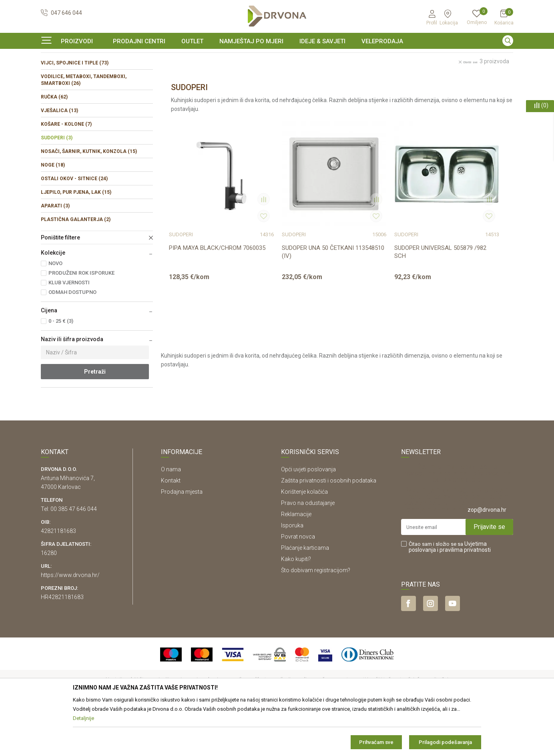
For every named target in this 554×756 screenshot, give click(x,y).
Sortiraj (365, 91)
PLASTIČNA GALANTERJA (76, 268)
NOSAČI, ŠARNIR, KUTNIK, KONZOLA (89, 200)
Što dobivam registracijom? (316, 619)
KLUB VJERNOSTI (69, 331)
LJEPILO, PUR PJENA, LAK (76, 241)
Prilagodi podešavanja (445, 742)
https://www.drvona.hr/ (70, 624)
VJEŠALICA (59, 159)
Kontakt (171, 529)
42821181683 (58, 580)
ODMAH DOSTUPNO (72, 341)
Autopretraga (329, 91)
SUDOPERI (57, 187)
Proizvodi (52, 74)
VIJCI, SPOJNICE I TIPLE (75, 112)
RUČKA (54, 146)
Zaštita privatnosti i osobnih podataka (329, 529)
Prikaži (445, 91)
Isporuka (292, 574)
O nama (171, 518)
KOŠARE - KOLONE (66, 173)
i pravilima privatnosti (464, 599)
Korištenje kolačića (304, 541)
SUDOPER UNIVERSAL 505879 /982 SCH (382, 275)
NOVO (55, 312)
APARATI (55, 255)
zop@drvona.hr (487, 559)
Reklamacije (296, 563)
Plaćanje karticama (305, 597)
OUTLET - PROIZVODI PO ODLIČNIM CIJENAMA (276, 58)
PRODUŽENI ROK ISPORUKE (81, 322)
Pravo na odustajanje (308, 552)
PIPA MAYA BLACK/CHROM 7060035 (205, 275)
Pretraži (95, 420)
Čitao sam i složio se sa (450, 596)
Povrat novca (298, 585)
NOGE (53, 214)
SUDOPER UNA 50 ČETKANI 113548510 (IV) (292, 275)
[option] (277, 58)
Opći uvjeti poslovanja (308, 518)
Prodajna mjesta (182, 541)
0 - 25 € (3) (61, 370)
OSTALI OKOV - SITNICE (74, 227)
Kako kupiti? (296, 608)
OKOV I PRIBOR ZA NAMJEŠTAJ (105, 74)
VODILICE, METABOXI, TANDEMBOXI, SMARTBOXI (84, 129)
